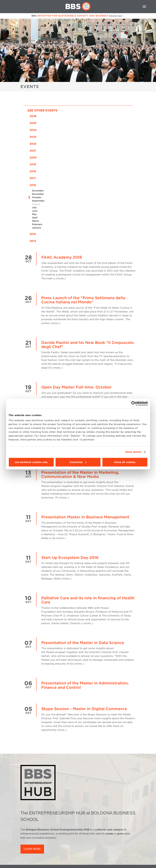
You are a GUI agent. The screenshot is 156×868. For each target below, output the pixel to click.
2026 (33, 116)
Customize (78, 462)
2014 (33, 241)
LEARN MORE (32, 849)
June (35, 211)
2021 (33, 151)
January (36, 228)
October (37, 197)
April (35, 218)
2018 (33, 171)
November (38, 194)
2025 (33, 123)
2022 (33, 144)
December (38, 191)
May (34, 214)
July (34, 207)
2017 (33, 178)
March (35, 221)
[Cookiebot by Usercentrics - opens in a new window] (134, 404)
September (38, 201)
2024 (33, 130)
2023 (33, 137)
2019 (33, 164)
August (36, 204)
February (37, 224)
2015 (33, 234)
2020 (33, 158)
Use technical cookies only (31, 462)
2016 (33, 185)
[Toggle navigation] (144, 7)
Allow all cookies (125, 462)
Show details (133, 452)
